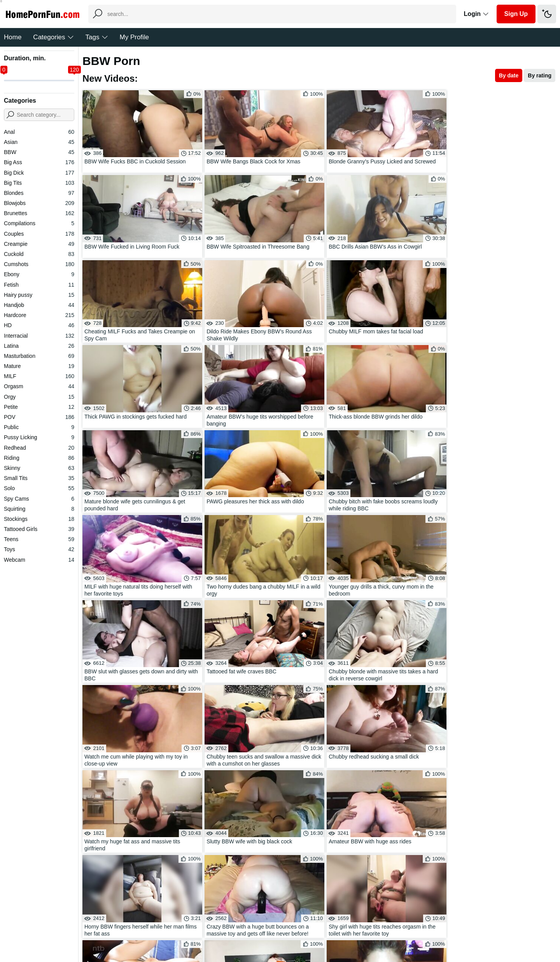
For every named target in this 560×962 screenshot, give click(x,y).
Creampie (39, 244)
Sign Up (516, 14)
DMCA (296, 932)
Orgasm (39, 386)
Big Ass (39, 162)
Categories (53, 37)
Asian (39, 142)
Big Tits (39, 183)
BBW (39, 152)
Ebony (39, 274)
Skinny (39, 468)
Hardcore (39, 315)
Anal (39, 132)
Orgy (39, 397)
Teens (39, 539)
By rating (540, 75)
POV (39, 417)
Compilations (39, 223)
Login (476, 14)
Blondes (39, 193)
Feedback (268, 932)
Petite (39, 407)
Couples (39, 234)
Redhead (39, 448)
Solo (39, 488)
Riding (39, 458)
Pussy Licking (39, 437)
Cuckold (39, 254)
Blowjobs (39, 203)
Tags (97, 37)
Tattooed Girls (39, 529)
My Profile (135, 37)
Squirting (39, 509)
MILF (39, 376)
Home (13, 37)
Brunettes (39, 213)
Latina (39, 346)
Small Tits (39, 478)
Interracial (39, 336)
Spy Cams (39, 499)
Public (39, 427)
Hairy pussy (39, 295)
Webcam (39, 560)
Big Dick (39, 173)
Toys (39, 549)
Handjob (39, 305)
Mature (39, 366)
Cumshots (39, 264)
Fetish (39, 285)
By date (509, 75)
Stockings (39, 519)
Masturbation (39, 356)
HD (39, 325)
